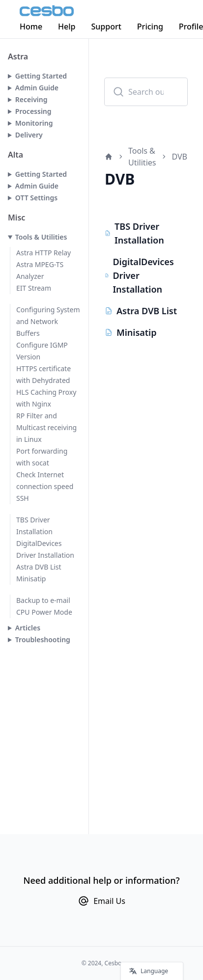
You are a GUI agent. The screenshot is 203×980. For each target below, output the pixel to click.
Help (67, 27)
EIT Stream (34, 288)
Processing (33, 111)
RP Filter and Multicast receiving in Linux (46, 427)
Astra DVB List (39, 567)
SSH (23, 498)
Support (106, 27)
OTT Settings (36, 198)
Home (31, 27)
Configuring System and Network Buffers (48, 321)
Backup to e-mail (43, 600)
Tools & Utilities (41, 237)
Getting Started (41, 76)
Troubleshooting (43, 640)
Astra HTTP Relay (43, 253)
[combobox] (146, 92)
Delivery (29, 135)
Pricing (150, 27)
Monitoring (34, 123)
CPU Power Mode (44, 612)
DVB (179, 157)
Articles (28, 628)
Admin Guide (37, 88)
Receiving (31, 99)
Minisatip (31, 579)
